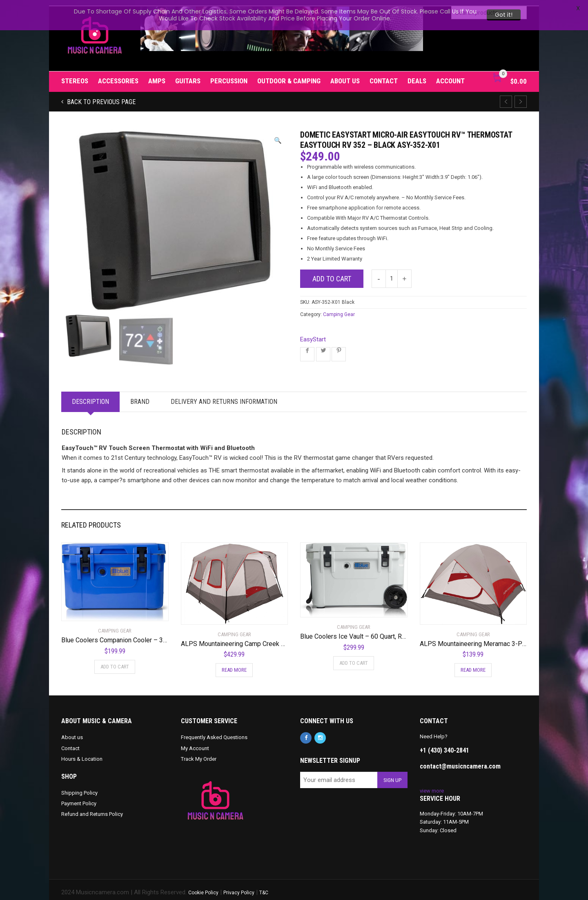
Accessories (118, 75)
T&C (264, 887)
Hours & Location (82, 753)
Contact (384, 75)
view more (432, 785)
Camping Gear (339, 308)
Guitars (188, 75)
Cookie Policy (203, 887)
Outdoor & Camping (289, 75)
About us (345, 75)
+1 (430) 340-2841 (444, 744)
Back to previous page (100, 96)
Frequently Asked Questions (214, 732)
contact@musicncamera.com (460, 760)
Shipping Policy (79, 787)
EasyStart (313, 333)
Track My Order (199, 753)
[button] (278, 135)
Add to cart (332, 273)
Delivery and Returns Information (224, 395)
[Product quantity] (392, 273)
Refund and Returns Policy (92, 808)
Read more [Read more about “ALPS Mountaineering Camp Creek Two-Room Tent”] (234, 664)
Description (90, 395)
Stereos (75, 75)
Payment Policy (79, 797)
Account (450, 75)
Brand (140, 395)
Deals (417, 75)
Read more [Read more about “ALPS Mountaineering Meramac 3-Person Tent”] (473, 664)
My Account (195, 742)
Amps (157, 75)
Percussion (229, 75)
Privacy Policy (239, 887)
